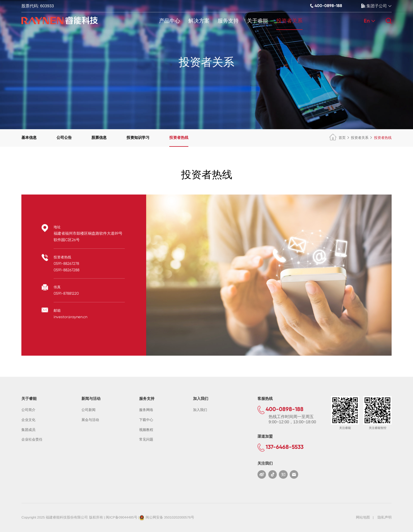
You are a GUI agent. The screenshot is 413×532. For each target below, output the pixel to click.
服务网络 (146, 410)
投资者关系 (289, 21)
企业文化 (28, 420)
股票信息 (99, 138)
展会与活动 (90, 420)
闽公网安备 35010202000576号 (170, 517)
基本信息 (29, 138)
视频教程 (146, 430)
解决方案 (199, 21)
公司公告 (64, 138)
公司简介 (28, 410)
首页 (337, 138)
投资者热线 (179, 138)
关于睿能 (257, 21)
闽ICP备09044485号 (122, 517)
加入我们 (200, 410)
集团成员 (28, 430)
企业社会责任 (32, 439)
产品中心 (170, 21)
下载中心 (146, 420)
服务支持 (228, 21)
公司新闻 (88, 410)
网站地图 (363, 517)
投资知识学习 (138, 138)
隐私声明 (385, 517)
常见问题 (146, 439)
